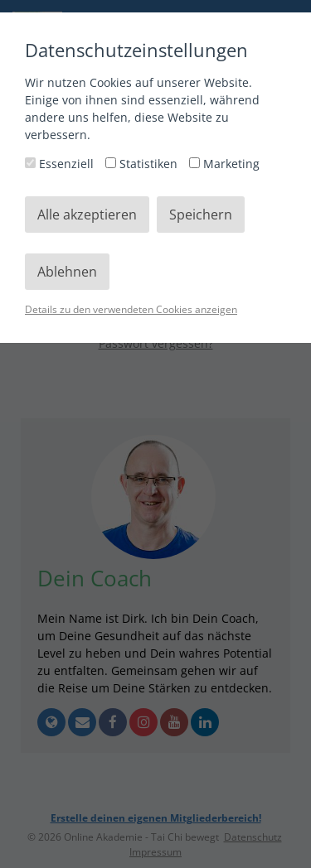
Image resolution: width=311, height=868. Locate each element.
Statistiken (143, 164)
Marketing (224, 164)
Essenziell (61, 164)
